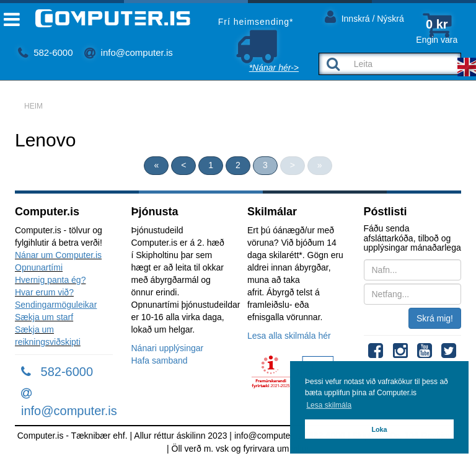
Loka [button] (379, 429)
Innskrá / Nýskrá (364, 16)
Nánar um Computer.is (58, 255)
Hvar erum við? (44, 292)
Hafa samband (160, 360)
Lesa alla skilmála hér (289, 336)
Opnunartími (39, 267)
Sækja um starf (44, 317)
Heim (33, 106)
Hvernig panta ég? (50, 280)
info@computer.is (128, 52)
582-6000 (46, 52)
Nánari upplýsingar (168, 348)
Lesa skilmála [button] (329, 405)
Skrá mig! (435, 318)
